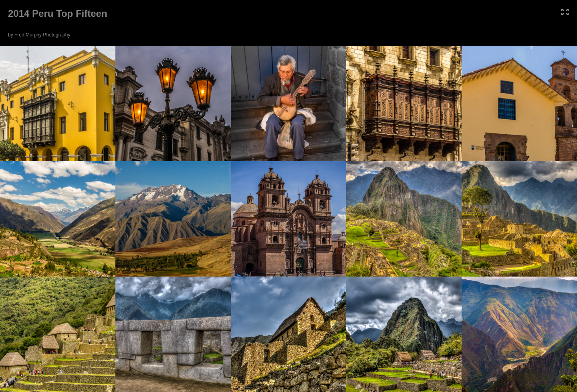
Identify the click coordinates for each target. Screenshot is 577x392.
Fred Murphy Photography (42, 35)
